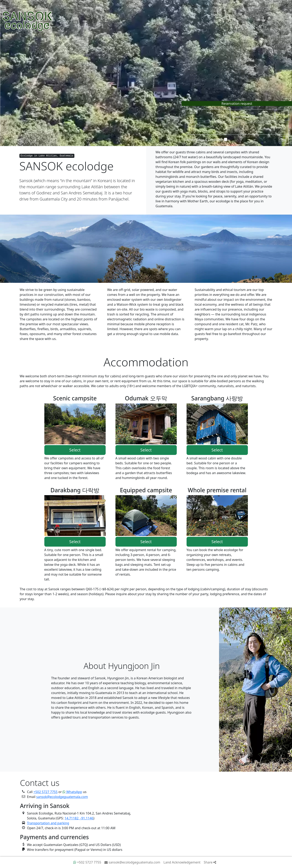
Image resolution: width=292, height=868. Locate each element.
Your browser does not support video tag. (146, 73)
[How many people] (282, 115)
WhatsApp (72, 792)
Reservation (190, 6)
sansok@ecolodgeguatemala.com (62, 797)
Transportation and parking (48, 823)
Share (210, 862)
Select (75, 450)
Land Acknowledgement (182, 862)
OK (284, 140)
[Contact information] (237, 129)
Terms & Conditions (209, 140)
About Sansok (212, 6)
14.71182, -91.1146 (79, 818)
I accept (204, 140)
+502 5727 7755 (46, 792)
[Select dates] (207, 115)
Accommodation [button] (239, 6)
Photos (280, 6)
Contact (264, 6)
